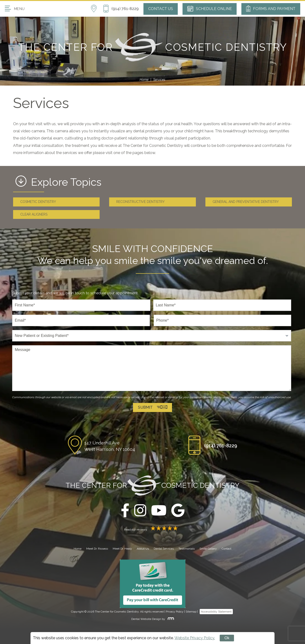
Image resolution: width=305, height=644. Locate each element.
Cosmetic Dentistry (38, 202)
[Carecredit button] (153, 584)
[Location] (97, 9)
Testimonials (187, 549)
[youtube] (159, 511)
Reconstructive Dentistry (140, 202)
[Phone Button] (121, 9)
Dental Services (164, 549)
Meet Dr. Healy (122, 549)
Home (144, 80)
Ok (227, 638)
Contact (226, 549)
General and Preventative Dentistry (246, 202)
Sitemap (191, 612)
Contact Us (161, 9)
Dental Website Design (146, 619)
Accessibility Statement (216, 612)
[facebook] (125, 511)
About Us (143, 549)
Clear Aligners (34, 214)
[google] (178, 511)
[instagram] (140, 511)
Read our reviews (152, 530)
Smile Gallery (208, 549)
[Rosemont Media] (170, 619)
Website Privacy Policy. (195, 638)
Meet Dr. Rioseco (97, 549)
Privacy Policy (175, 612)
